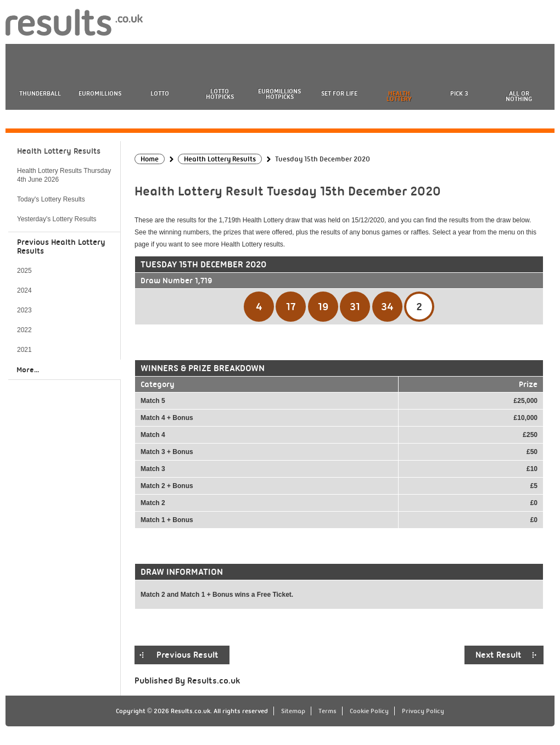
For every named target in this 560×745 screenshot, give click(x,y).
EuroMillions (100, 93)
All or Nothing (519, 96)
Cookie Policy (369, 711)
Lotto (160, 93)
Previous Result (187, 655)
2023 (24, 310)
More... (28, 369)
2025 (24, 271)
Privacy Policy (423, 711)
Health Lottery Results (59, 151)
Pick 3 (459, 93)
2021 (24, 350)
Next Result (499, 655)
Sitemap (293, 711)
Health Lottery (399, 96)
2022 (24, 330)
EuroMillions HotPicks (279, 94)
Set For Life (339, 93)
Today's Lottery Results (51, 199)
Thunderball (40, 93)
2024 (24, 290)
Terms (327, 711)
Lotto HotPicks (220, 94)
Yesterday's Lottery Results (57, 219)
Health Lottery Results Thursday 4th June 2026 (64, 175)
